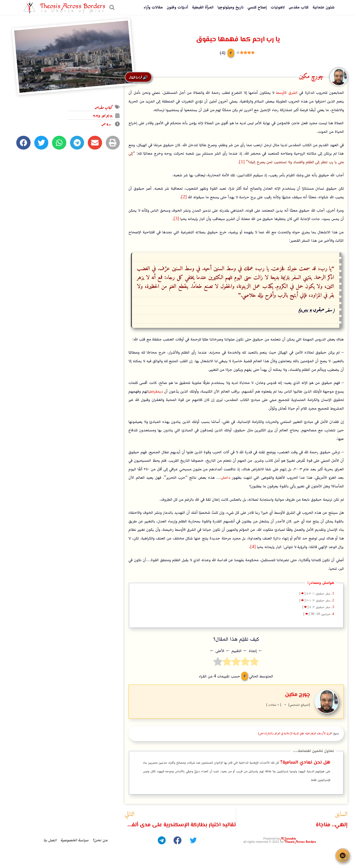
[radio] (254, 663)
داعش (226, 478)
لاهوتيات (278, 7)
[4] (253, 547)
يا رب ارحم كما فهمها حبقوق (238, 39)
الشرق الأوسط (287, 93)
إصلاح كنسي (257, 7)
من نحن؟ (100, 840)
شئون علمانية (324, 7)
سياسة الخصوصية (75, 840)
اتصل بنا (50, 840)
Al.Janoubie (288, 839)
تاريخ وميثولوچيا (231, 7)
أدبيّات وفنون (177, 7)
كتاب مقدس (299, 7)
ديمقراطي (156, 391)
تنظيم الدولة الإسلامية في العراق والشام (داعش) (281, 733)
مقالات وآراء (153, 7)
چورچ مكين (297, 695)
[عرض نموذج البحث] (111, 7)
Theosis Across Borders (300, 842)
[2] (184, 197)
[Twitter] (193, 840)
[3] (176, 219)
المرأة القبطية (203, 7)
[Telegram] (162, 840)
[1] (242, 162)
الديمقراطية (311, 733)
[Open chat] (343, 856)
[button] (113, 143)
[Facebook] (177, 840)
